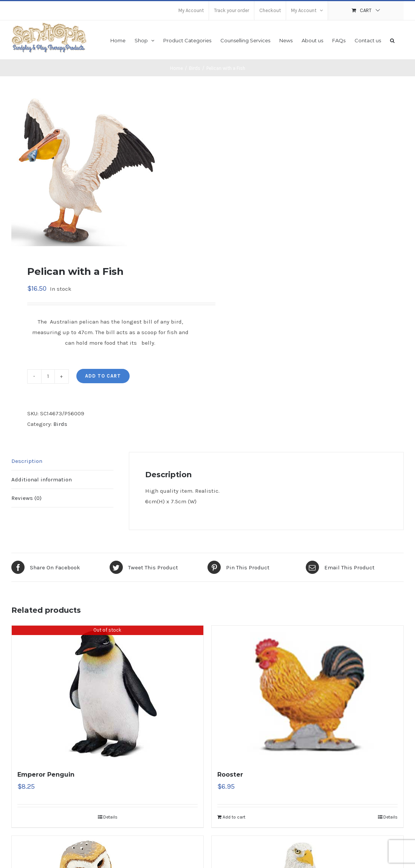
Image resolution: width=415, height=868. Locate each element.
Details (110, 817)
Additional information (42, 479)
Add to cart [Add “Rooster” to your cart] (234, 817)
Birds (60, 424)
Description (27, 461)
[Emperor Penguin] (108, 694)
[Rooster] (307, 694)
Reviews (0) (26, 498)
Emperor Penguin (46, 775)
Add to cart (103, 376)
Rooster (230, 775)
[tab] (62, 461)
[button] (392, 40)
